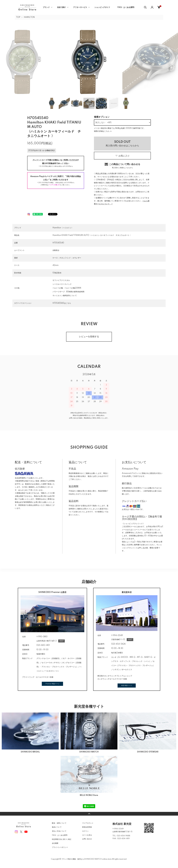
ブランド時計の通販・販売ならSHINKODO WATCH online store (86, 859)
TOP (18, 17)
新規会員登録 (87, 827)
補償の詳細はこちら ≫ (103, 131)
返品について (57, 827)
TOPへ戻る (89, 814)
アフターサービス (80, 7)
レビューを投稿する (89, 337)
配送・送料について (59, 823)
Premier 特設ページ (52, 684)
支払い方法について (59, 831)
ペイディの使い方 (54, 185)
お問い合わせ (87, 839)
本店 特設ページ (127, 686)
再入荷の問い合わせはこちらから (122, 144)
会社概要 (55, 843)
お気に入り (122, 156)
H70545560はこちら (62, 303)
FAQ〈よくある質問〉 (127, 7)
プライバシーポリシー (60, 847)
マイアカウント (88, 823)
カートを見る (87, 835)
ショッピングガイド (102, 7)
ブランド (46, 7)
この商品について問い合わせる (122, 166)
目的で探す (61, 7)
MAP (61, 641)
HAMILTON (29, 17)
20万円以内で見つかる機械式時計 (42, 151)
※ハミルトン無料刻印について (65, 296)
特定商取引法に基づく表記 (62, 839)
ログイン (85, 831)
